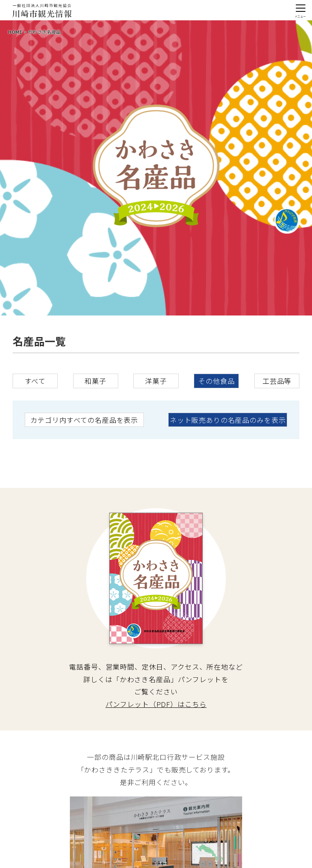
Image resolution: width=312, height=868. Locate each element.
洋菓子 (156, 381)
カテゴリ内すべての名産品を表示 (84, 420)
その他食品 (216, 381)
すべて (35, 381)
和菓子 (95, 381)
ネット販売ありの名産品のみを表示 (228, 420)
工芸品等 (277, 381)
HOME (15, 32)
